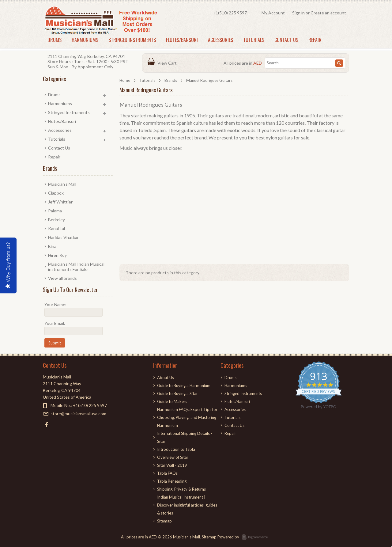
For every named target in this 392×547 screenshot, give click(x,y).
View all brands (62, 278)
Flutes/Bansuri (182, 40)
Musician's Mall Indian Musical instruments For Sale (76, 267)
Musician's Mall (62, 184)
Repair (315, 40)
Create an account (328, 13)
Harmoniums (85, 40)
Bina (52, 246)
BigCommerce (257, 538)
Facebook (47, 425)
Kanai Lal (57, 228)
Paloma (55, 211)
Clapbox (56, 193)
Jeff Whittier (60, 202)
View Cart (168, 63)
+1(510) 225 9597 (230, 13)
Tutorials (254, 40)
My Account (273, 13)
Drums (55, 40)
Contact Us (286, 40)
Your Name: (55, 304)
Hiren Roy (57, 255)
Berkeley (57, 220)
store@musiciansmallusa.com (78, 414)
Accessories (221, 40)
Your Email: (55, 323)
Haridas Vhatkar (63, 237)
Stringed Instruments (132, 40)
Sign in (298, 13)
